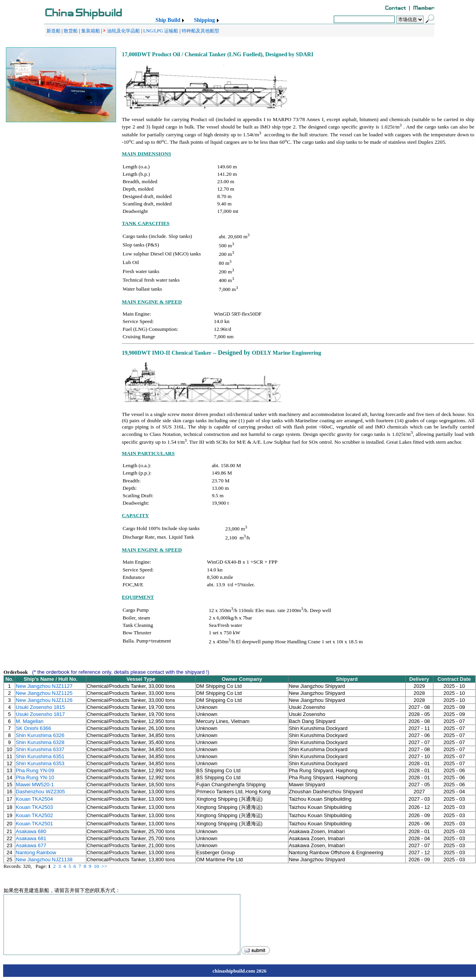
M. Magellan (30, 721)
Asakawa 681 (31, 838)
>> (105, 866)
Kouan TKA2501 (34, 824)
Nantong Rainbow (36, 852)
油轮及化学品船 (123, 31)
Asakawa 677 (31, 845)
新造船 (54, 31)
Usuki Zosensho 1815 (40, 707)
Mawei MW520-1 (35, 785)
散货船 (71, 31)
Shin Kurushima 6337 (40, 749)
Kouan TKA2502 (34, 815)
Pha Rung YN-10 (35, 777)
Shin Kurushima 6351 (40, 756)
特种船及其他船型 (200, 31)
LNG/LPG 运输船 (161, 31)
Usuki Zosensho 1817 (40, 714)
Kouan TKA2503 (34, 807)
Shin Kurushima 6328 (40, 742)
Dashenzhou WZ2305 (40, 792)
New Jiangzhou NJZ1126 (44, 700)
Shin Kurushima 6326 (40, 735)
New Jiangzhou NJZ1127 (44, 686)
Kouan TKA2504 (34, 799)
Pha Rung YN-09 (35, 770)
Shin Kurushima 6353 (40, 763)
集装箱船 (91, 31)
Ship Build (168, 20)
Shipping (204, 20)
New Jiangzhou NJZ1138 (44, 860)
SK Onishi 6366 (33, 728)
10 (96, 866)
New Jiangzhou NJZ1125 (44, 693)
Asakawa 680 (31, 831)
